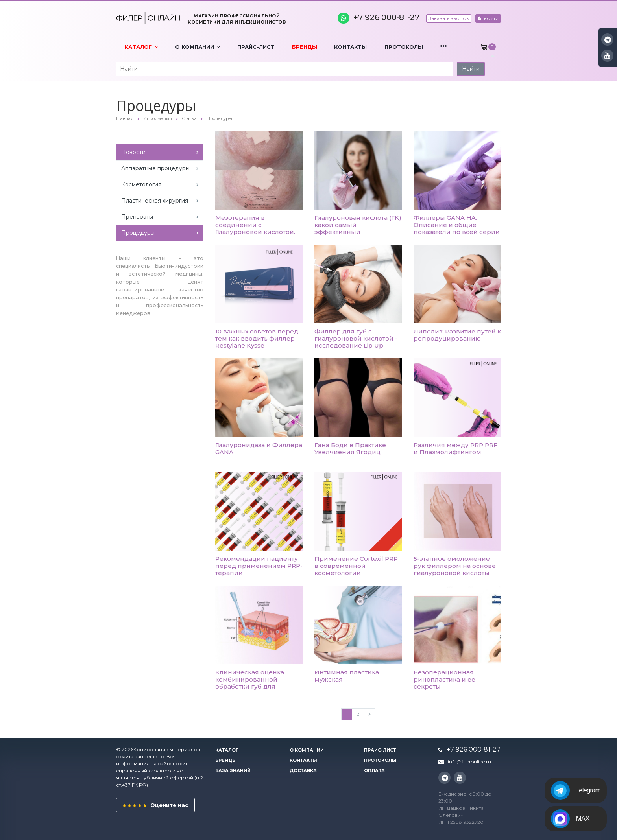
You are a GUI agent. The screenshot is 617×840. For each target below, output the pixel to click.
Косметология (141, 184)
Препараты (137, 217)
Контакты (350, 47)
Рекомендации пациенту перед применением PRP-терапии (259, 566)
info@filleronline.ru (469, 762)
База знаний (233, 770)
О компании (197, 47)
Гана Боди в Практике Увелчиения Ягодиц (350, 449)
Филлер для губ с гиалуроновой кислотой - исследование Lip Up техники (356, 342)
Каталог (141, 47)
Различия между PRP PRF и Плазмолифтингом (455, 449)
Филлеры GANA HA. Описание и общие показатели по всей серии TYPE (457, 228)
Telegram (576, 790)
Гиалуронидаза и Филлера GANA (259, 449)
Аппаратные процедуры (155, 168)
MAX (570, 819)
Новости (133, 152)
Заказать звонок (449, 18)
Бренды (305, 47)
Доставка (303, 770)
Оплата (374, 770)
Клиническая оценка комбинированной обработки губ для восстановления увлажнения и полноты (254, 686)
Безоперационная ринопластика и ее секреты (444, 679)
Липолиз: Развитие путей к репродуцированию (457, 335)
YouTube (607, 56)
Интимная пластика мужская (347, 676)
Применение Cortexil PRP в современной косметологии (356, 566)
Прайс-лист (256, 47)
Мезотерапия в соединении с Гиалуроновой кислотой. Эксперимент (255, 228)
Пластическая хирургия (155, 201)
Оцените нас (155, 805)
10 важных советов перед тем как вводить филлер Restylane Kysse (257, 338)
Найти (471, 69)
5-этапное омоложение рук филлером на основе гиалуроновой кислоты (455, 566)
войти (488, 18)
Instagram (608, 40)
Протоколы (404, 47)
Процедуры (138, 233)
